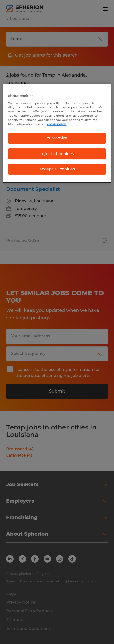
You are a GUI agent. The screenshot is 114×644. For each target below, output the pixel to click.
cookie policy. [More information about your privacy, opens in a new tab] (57, 124)
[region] (57, 133)
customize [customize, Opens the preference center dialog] (57, 138)
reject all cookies (57, 154)
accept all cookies (57, 169)
